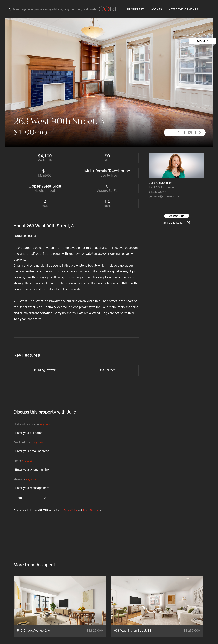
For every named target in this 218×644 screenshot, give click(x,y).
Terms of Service (91, 510)
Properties (136, 9)
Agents (157, 9)
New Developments (183, 9)
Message (25, 480)
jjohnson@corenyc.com (164, 196)
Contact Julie (177, 216)
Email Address (28, 443)
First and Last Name (32, 425)
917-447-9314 (158, 192)
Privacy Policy (71, 510)
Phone (23, 461)
